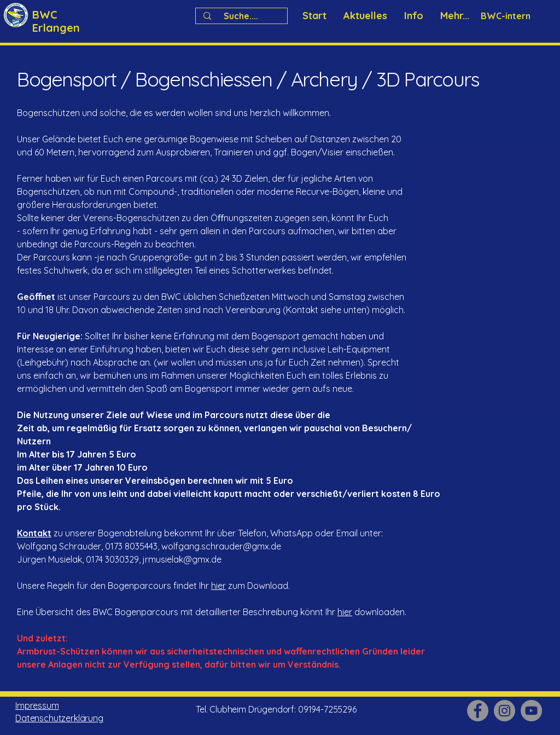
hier (218, 586)
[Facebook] (478, 711)
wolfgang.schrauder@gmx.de (221, 546)
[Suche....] (241, 16)
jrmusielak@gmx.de (182, 559)
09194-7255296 (327, 709)
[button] (413, 16)
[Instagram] (504, 711)
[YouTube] (531, 711)
